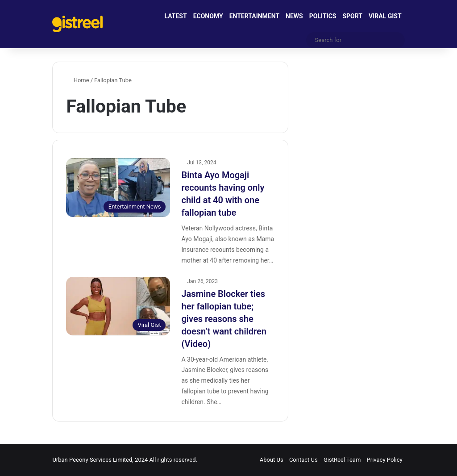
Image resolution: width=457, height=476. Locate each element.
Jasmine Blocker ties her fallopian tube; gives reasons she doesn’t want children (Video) (224, 319)
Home (77, 80)
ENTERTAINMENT (254, 16)
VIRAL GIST (385, 16)
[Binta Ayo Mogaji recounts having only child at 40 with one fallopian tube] (118, 187)
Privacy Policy (385, 460)
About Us (272, 460)
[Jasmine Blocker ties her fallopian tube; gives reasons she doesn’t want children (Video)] (118, 306)
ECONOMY (208, 16)
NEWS (294, 16)
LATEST (176, 16)
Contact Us (303, 460)
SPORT (352, 16)
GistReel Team (342, 460)
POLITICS (323, 16)
